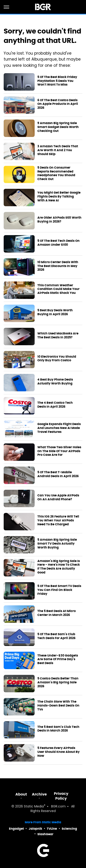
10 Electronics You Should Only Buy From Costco (57, 359)
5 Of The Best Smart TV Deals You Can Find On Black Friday (59, 590)
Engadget (16, 829)
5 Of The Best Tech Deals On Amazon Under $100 (58, 243)
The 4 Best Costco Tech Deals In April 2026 (55, 405)
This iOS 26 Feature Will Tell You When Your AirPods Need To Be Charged (58, 520)
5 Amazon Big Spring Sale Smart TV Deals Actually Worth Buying (57, 544)
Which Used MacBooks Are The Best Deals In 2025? (58, 335)
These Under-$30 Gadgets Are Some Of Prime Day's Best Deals (58, 659)
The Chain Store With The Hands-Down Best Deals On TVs (58, 706)
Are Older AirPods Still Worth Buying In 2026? (59, 220)
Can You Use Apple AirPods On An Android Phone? (58, 497)
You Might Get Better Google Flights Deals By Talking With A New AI (59, 197)
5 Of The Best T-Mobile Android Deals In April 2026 (58, 474)
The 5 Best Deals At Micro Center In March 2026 (57, 613)
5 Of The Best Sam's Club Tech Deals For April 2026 (56, 636)
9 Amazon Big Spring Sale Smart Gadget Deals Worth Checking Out (58, 127)
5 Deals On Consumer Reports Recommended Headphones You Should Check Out (56, 174)
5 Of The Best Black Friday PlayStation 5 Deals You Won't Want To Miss (57, 81)
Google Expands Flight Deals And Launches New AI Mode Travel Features (59, 428)
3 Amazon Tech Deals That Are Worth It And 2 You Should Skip (58, 150)
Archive (39, 794)
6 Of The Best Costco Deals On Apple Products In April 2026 (58, 104)
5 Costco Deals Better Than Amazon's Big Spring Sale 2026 (58, 682)
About (21, 794)
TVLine (52, 829)
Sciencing (69, 829)
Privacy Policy (61, 796)
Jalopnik (35, 829)
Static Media (34, 807)
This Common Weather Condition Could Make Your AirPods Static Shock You (58, 289)
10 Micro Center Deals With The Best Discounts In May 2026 (58, 266)
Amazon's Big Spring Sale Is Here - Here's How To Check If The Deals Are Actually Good (59, 567)
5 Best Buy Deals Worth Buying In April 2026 (55, 312)
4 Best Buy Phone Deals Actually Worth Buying (55, 382)
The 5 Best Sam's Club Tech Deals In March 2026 (58, 729)
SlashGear (45, 834)
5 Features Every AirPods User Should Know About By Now (58, 752)
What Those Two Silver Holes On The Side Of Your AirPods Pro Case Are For (59, 451)
